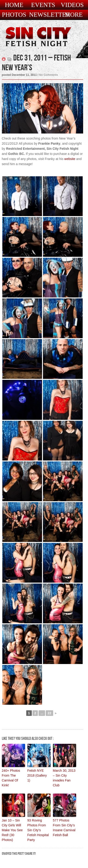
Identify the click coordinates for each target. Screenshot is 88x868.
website (70, 159)
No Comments (48, 75)
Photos (14, 15)
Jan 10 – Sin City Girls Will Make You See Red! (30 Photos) (12, 830)
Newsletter (50, 15)
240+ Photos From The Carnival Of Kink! (11, 778)
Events (43, 5)
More (74, 15)
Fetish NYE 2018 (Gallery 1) (37, 775)
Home (14, 5)
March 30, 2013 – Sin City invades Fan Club (64, 778)
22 (49, 713)
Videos (72, 5)
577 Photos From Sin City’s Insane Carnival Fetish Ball (64, 828)
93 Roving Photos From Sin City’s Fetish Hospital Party (38, 830)
